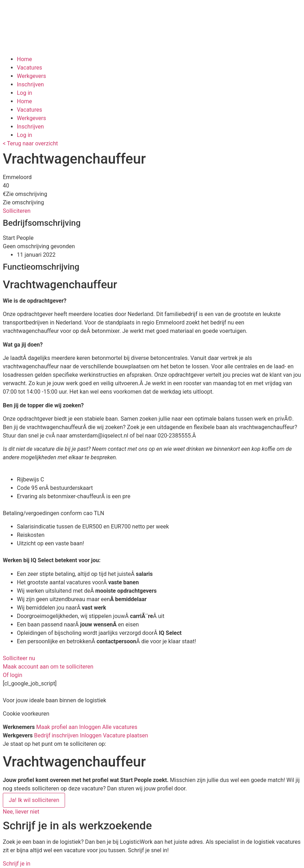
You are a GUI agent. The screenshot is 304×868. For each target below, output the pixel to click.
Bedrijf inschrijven (56, 735)
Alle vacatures (120, 727)
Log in (24, 93)
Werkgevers (31, 76)
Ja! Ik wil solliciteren (34, 800)
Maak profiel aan (57, 727)
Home (24, 59)
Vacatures (30, 68)
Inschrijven (30, 84)
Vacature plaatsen (125, 735)
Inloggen (90, 727)
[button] (17, 211)
